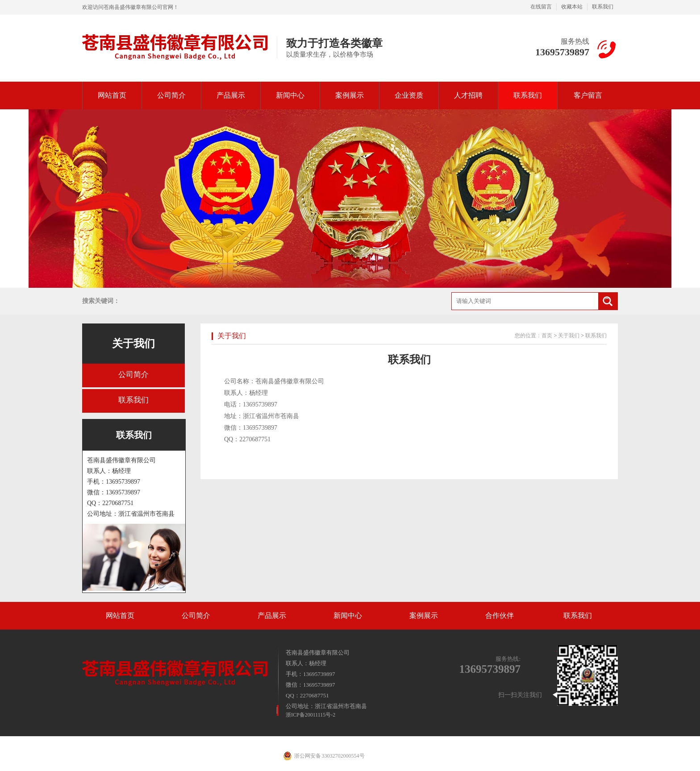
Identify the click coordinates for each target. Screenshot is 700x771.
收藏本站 (572, 7)
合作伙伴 (500, 616)
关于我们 (133, 344)
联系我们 (603, 7)
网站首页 (112, 95)
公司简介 (171, 95)
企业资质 (409, 95)
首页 (547, 336)
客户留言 (588, 95)
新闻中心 (290, 95)
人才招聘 (468, 95)
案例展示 (350, 95)
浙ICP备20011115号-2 (310, 715)
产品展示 (231, 95)
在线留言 (541, 7)
